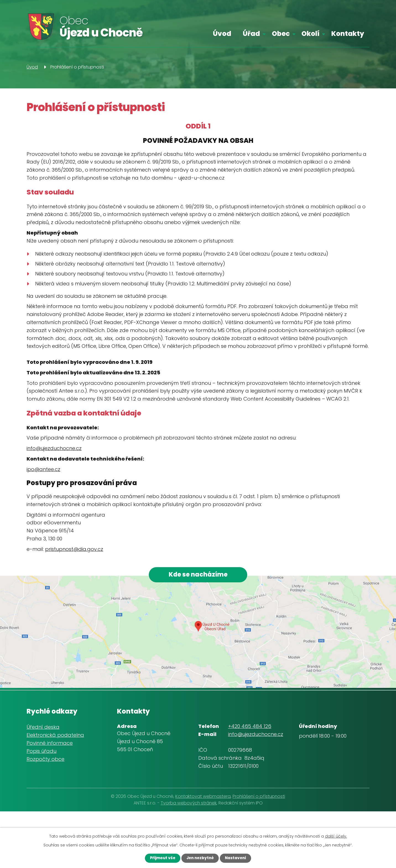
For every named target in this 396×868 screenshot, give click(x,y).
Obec (281, 34)
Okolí (310, 34)
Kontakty (348, 34)
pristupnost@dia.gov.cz (74, 549)
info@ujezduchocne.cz (54, 448)
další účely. (336, 836)
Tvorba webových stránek (189, 804)
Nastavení (239, 858)
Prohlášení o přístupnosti (259, 798)
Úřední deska (43, 728)
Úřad (251, 34)
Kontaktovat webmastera (203, 798)
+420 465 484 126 (250, 728)
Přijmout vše (159, 858)
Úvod (222, 34)
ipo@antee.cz (43, 469)
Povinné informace (50, 744)
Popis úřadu (41, 752)
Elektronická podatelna (55, 736)
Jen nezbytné (200, 858)
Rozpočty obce (45, 760)
